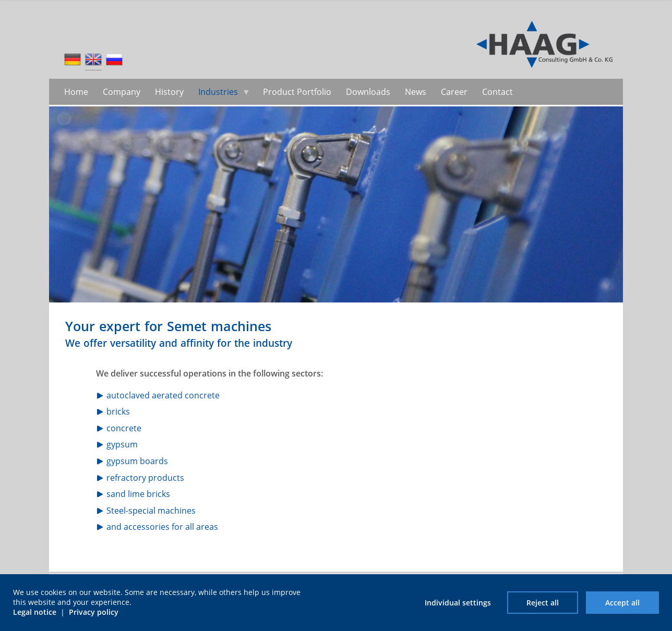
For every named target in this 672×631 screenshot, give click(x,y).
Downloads (368, 92)
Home (76, 92)
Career (454, 92)
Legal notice (35, 612)
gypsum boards (137, 461)
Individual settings (458, 603)
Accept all (622, 603)
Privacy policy (94, 612)
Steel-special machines (151, 511)
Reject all (543, 603)
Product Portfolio (297, 92)
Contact (497, 92)
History (169, 92)
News (416, 92)
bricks (118, 411)
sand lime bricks (138, 494)
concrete (124, 428)
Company (122, 92)
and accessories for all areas (162, 527)
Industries (218, 92)
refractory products (145, 478)
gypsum (122, 444)
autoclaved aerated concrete (163, 395)
